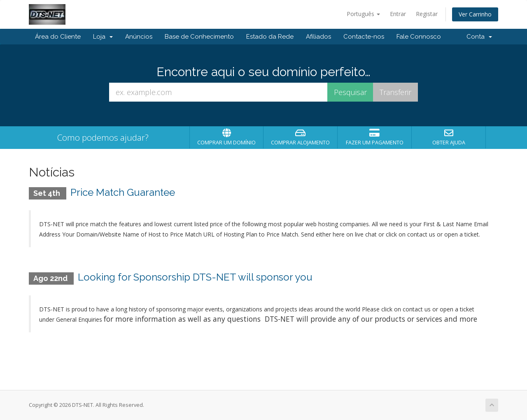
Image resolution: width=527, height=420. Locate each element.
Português (363, 14)
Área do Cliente (58, 37)
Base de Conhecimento (199, 37)
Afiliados (318, 37)
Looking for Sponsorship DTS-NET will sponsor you (195, 277)
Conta (479, 37)
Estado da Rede (270, 37)
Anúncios (139, 37)
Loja (103, 37)
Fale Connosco (419, 37)
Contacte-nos (364, 37)
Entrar (398, 14)
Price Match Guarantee (123, 192)
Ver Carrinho (475, 14)
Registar (427, 14)
